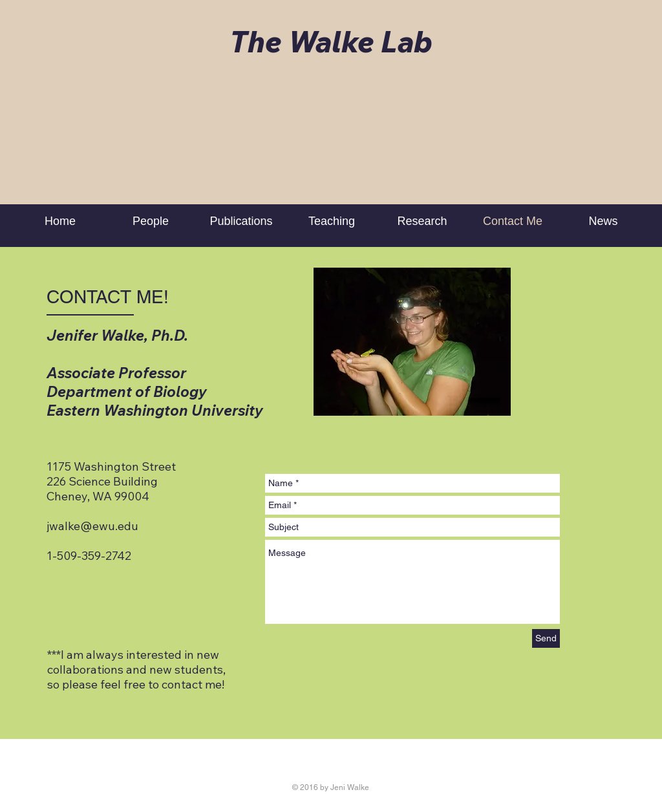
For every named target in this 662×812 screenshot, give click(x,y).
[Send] (546, 638)
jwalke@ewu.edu (92, 526)
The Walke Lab (331, 41)
